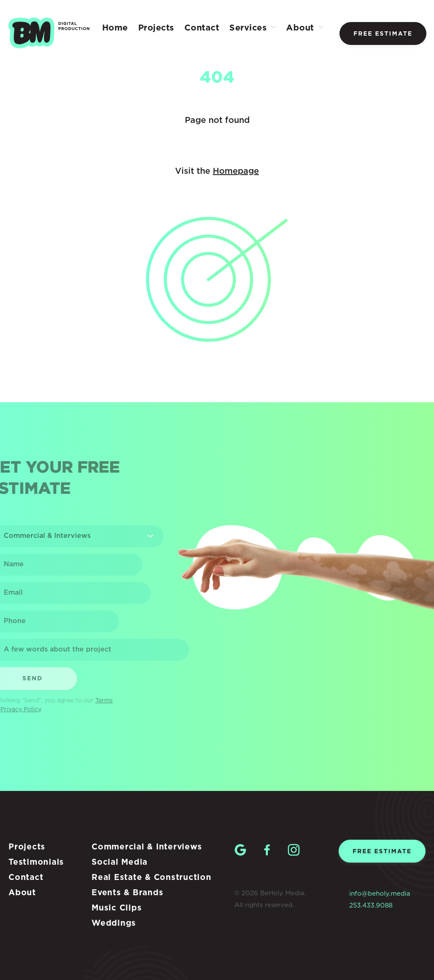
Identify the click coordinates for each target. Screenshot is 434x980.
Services (248, 28)
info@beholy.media (380, 894)
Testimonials (36, 862)
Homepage (236, 171)
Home (115, 28)
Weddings (114, 923)
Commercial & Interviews (147, 847)
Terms (97, 701)
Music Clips (117, 908)
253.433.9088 (371, 906)
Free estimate (383, 34)
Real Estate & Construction (152, 878)
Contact (202, 28)
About (300, 28)
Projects (156, 28)
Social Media (120, 862)
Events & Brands (127, 893)
